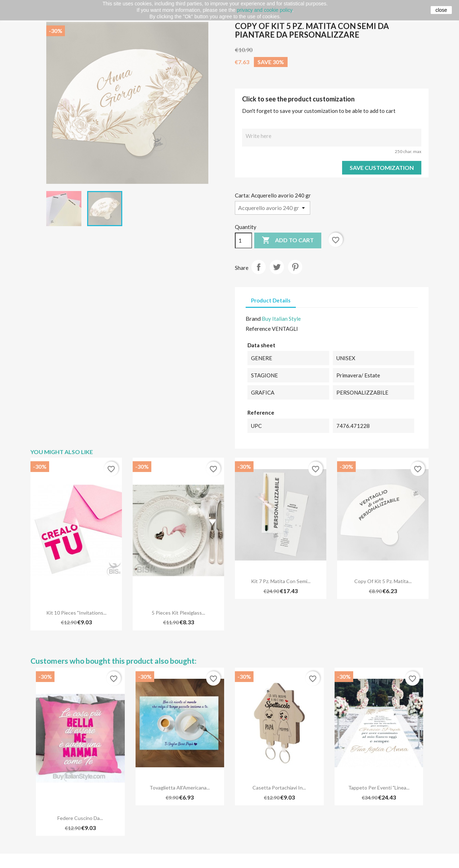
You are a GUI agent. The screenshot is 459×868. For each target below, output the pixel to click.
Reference (258, 328)
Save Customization (382, 168)
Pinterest (295, 267)
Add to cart (288, 240)
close (441, 10)
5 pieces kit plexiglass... (178, 613)
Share (259, 267)
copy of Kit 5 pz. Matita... (383, 581)
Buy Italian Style (281, 319)
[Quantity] (243, 240)
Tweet (277, 267)
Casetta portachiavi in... (279, 788)
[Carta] (273, 208)
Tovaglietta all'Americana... (180, 788)
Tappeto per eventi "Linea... (379, 788)
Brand (253, 318)
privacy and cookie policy (264, 10)
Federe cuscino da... (80, 818)
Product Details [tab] (271, 300)
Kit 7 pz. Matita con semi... (281, 581)
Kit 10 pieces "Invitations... (76, 613)
